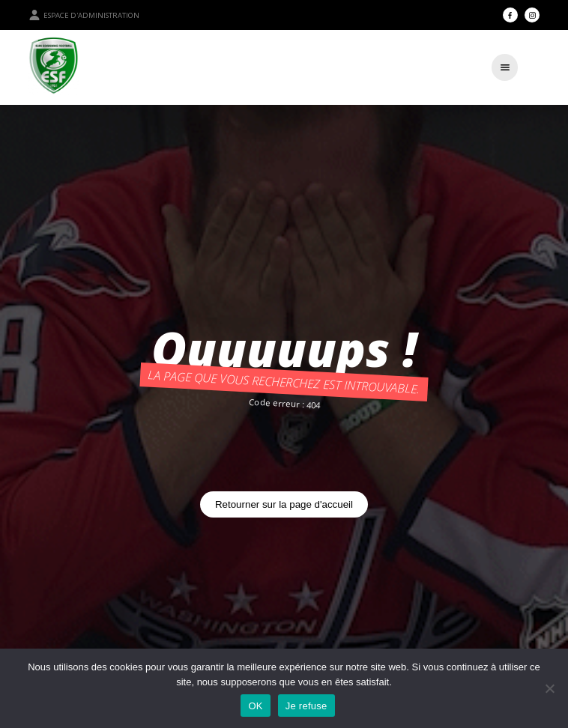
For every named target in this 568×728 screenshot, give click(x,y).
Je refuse (306, 706)
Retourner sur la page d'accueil (284, 504)
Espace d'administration (84, 15)
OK (255, 706)
